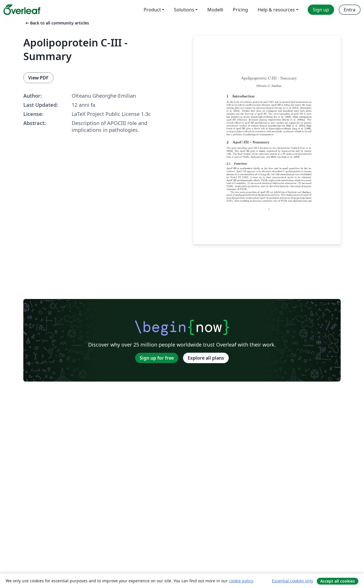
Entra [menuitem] (350, 10)
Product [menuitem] (152, 10)
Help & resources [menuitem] (276, 10)
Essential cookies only (292, 581)
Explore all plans (206, 358)
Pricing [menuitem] (240, 10)
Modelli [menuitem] (215, 10)
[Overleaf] (22, 10)
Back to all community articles (57, 23)
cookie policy (241, 581)
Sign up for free (157, 358)
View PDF (38, 78)
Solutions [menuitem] (184, 10)
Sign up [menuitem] (321, 10)
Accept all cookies (338, 581)
